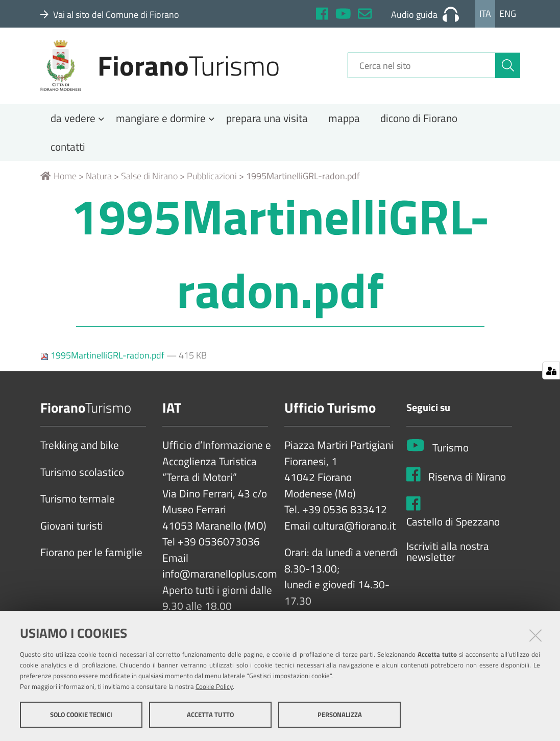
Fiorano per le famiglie (91, 557)
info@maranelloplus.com (220, 578)
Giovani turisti (72, 530)
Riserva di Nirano (467, 481)
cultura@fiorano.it (354, 530)
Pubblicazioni (212, 180)
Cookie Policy (214, 686)
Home (58, 180)
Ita (485, 14)
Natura (99, 180)
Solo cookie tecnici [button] (81, 714)
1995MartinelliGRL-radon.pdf (103, 359)
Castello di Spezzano (453, 526)
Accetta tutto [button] (210, 714)
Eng (508, 14)
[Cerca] (508, 68)
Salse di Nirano (149, 180)
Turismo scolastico (82, 476)
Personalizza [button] (340, 714)
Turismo (451, 451)
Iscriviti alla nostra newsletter (448, 555)
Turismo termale (78, 503)
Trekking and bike (80, 449)
